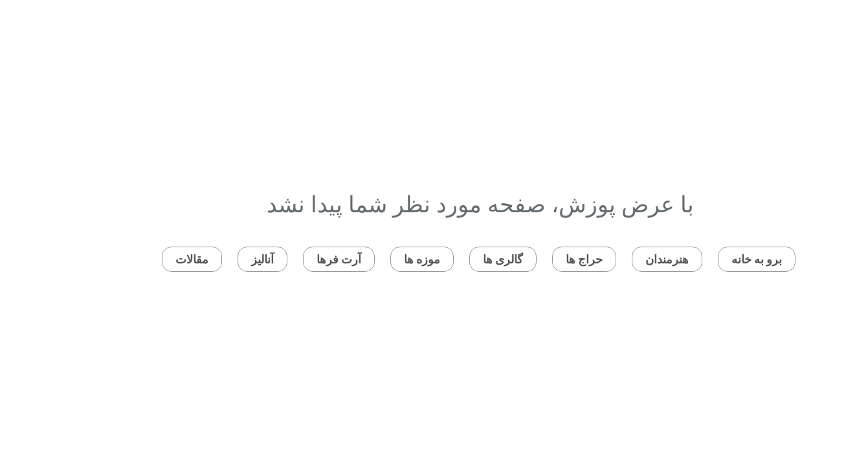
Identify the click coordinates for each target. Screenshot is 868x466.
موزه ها (377, 259)
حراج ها (540, 259)
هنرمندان (622, 259)
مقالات (147, 259)
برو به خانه (712, 259)
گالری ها (458, 259)
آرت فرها (294, 259)
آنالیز (218, 259)
